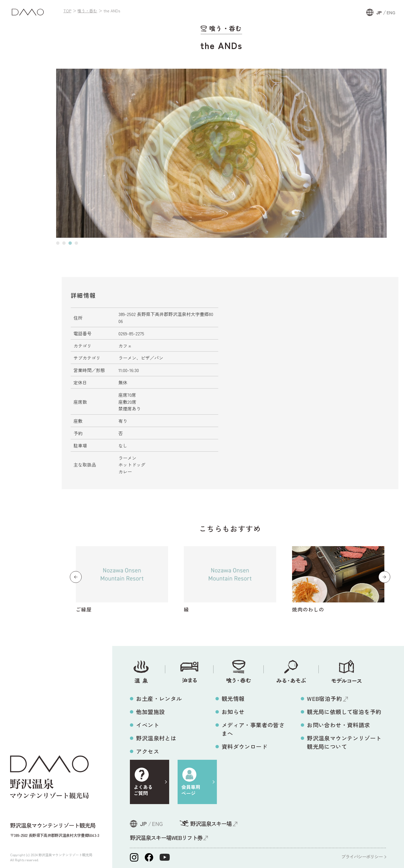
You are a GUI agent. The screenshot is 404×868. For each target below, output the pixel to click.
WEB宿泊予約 (324, 699)
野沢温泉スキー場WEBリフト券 (166, 838)
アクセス (148, 751)
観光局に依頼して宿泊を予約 (344, 712)
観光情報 (233, 699)
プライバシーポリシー (362, 857)
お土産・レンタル (159, 699)
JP (379, 12)
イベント (148, 725)
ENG (391, 12)
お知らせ (233, 712)
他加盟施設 (150, 712)
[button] (58, 243)
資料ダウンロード (245, 746)
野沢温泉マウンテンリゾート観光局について (344, 742)
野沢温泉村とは (156, 738)
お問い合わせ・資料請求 (338, 725)
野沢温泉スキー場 (211, 824)
